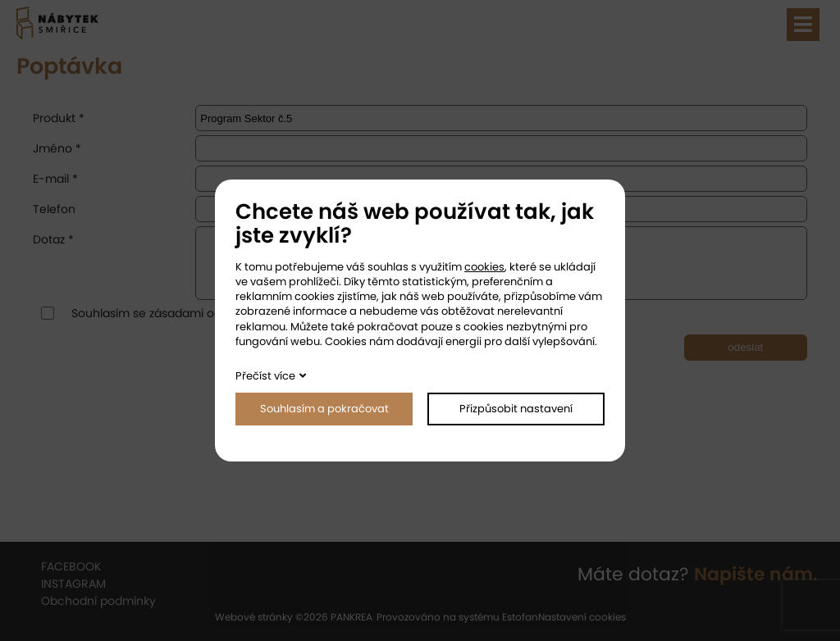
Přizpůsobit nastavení (516, 409)
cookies (484, 267)
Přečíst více (265, 376)
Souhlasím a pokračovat (324, 409)
